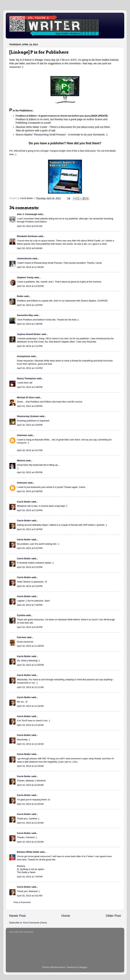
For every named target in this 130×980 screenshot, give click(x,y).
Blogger (83, 967)
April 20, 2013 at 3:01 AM (30, 896)
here (12, 154)
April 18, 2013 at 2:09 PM (30, 387)
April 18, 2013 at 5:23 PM (30, 567)
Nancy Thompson (26, 378)
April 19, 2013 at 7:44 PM (30, 877)
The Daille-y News (26, 872)
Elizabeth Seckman (27, 236)
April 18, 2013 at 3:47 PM (30, 450)
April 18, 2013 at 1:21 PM (30, 346)
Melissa (21, 461)
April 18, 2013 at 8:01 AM (30, 226)
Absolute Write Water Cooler (31, 127)
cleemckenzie (24, 258)
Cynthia (21, 615)
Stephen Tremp (25, 277)
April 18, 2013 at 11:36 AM (30, 267)
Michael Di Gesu (26, 397)
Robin (20, 296)
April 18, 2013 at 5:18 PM (30, 510)
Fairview (21, 637)
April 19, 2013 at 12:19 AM (30, 766)
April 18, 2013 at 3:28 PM (30, 425)
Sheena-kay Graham (28, 416)
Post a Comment (22, 902)
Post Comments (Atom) (35, 923)
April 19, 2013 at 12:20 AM (30, 785)
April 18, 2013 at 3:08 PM (30, 406)
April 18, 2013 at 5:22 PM (30, 548)
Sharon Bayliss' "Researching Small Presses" (41, 135)
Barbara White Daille (28, 852)
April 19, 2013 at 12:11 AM (30, 687)
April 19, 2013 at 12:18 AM (30, 706)
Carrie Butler (24, 502)
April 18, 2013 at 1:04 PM (30, 305)
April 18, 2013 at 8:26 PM (30, 627)
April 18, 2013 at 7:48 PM (30, 605)
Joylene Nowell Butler (29, 334)
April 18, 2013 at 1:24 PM (30, 368)
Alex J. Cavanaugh (27, 214)
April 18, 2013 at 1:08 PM (30, 324)
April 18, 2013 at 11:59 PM (30, 665)
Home (66, 916)
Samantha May (25, 315)
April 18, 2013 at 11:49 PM (30, 646)
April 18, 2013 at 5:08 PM (30, 491)
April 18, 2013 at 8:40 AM (30, 248)
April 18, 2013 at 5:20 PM (30, 529)
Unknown (22, 435)
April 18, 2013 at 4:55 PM (30, 472)
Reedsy (59, 119)
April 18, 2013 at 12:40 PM (30, 286)
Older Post (113, 916)
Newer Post (17, 916)
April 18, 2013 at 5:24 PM (30, 586)
